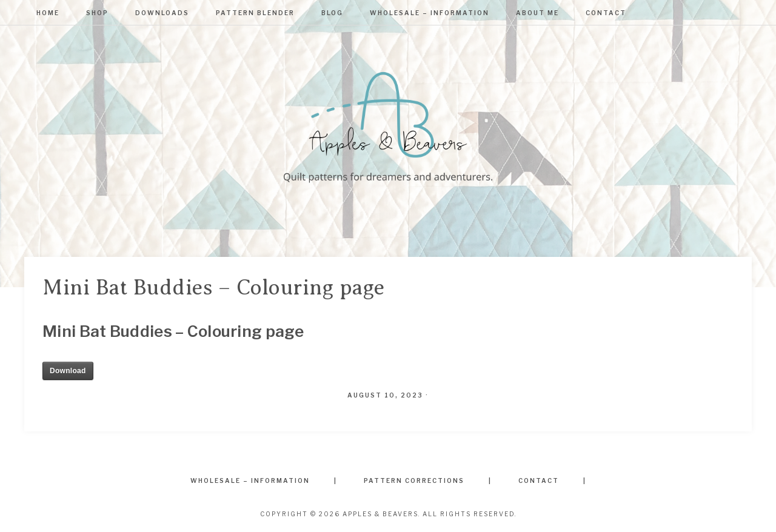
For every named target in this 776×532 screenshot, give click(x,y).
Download (68, 371)
